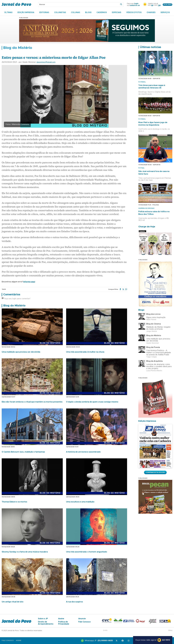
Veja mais (167, 4)
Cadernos (102, 12)
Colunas (76, 12)
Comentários (12, 295)
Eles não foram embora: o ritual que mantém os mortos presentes (32, 402)
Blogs (88, 12)
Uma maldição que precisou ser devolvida (21, 352)
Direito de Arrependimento (46, 623)
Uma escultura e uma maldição (80, 502)
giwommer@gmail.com (46, 62)
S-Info (105, 630)
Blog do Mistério (14, 306)
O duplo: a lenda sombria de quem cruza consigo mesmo (92, 402)
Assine (61, 619)
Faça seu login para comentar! (16, 299)
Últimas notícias (150, 47)
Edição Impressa (26, 12)
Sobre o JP (43, 619)
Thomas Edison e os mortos (14, 502)
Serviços (165, 12)
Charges (151, 12)
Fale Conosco (85, 622)
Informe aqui (29, 282)
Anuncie (82, 619)
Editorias (44, 12)
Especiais (117, 12)
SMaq (170, 630)
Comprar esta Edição (155, 472)
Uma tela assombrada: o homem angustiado (87, 552)
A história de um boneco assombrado (83, 452)
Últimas (8, 12)
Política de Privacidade (64, 623)
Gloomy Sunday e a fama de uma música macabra (25, 552)
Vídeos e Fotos (134, 12)
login (136, 4)
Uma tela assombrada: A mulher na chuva (85, 352)
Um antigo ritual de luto (13, 602)
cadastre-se (135, 5)
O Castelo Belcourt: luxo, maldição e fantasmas (23, 452)
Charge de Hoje (147, 227)
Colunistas (60, 12)
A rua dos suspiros (75, 602)
